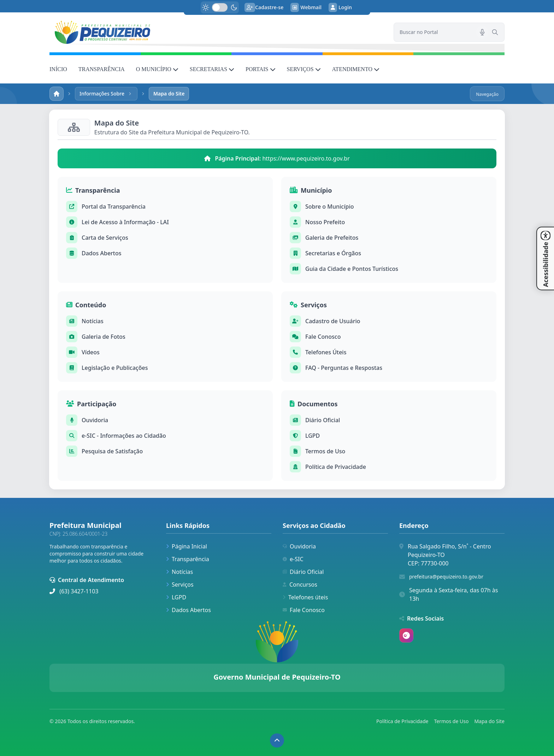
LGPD (313, 436)
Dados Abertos (102, 253)
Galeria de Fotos (104, 337)
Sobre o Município (330, 207)
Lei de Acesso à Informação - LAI (125, 222)
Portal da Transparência (114, 207)
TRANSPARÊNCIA (102, 69)
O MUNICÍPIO (157, 69)
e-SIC (293, 559)
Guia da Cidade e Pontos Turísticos (352, 269)
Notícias (93, 321)
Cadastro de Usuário (333, 321)
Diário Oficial (323, 420)
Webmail (306, 7)
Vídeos (91, 352)
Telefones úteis (305, 597)
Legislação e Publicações (115, 368)
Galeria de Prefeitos (332, 238)
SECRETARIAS (212, 69)
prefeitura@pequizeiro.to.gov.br (446, 577)
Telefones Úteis (326, 352)
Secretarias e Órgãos (333, 253)
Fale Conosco (323, 337)
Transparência (188, 559)
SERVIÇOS (304, 69)
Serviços (180, 585)
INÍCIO (58, 69)
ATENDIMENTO (356, 69)
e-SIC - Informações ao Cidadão (124, 436)
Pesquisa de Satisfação (112, 451)
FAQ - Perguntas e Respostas (344, 368)
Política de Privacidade (336, 467)
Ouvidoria (95, 420)
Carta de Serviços (105, 238)
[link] (217, 32)
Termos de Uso (325, 451)
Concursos (300, 585)
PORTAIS (260, 69)
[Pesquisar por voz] (482, 32)
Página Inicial (187, 546)
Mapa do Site (489, 721)
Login (340, 7)
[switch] (220, 7)
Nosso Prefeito (325, 222)
